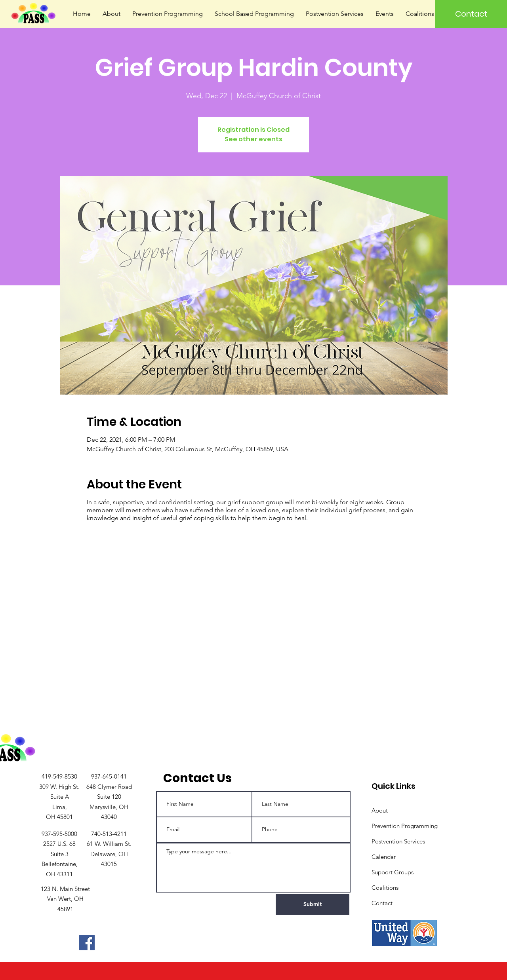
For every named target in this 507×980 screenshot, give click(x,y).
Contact (382, 903)
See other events (253, 139)
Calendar (384, 857)
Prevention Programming (405, 826)
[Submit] (313, 904)
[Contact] (471, 14)
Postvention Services (398, 841)
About (380, 810)
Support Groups (393, 872)
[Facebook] (87, 943)
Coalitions (385, 888)
